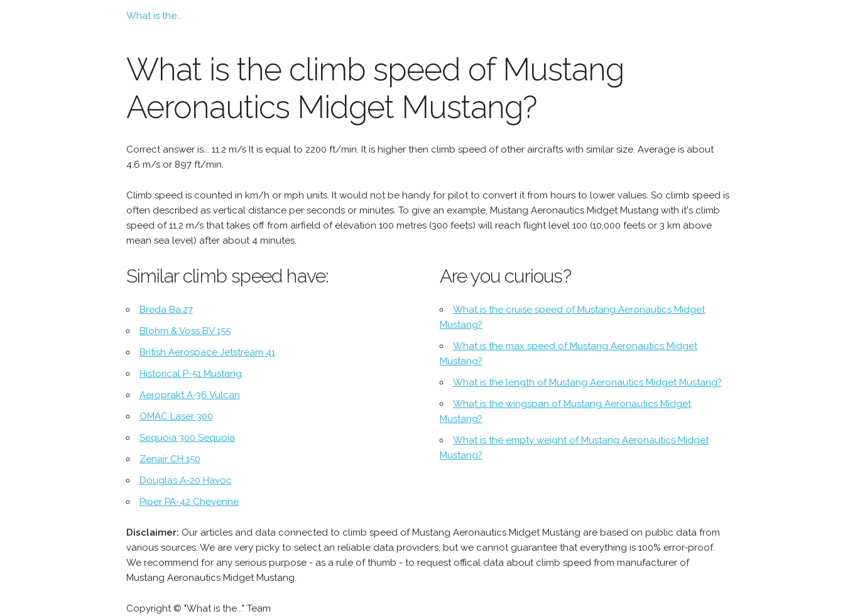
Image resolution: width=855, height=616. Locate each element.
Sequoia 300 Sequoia (187, 438)
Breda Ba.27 (166, 310)
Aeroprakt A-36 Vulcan (190, 395)
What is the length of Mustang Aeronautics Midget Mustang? (587, 382)
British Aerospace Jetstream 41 (207, 352)
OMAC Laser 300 (176, 416)
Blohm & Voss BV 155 (185, 331)
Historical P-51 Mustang (191, 374)
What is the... (154, 16)
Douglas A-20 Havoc (186, 480)
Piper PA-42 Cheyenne (189, 502)
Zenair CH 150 (170, 459)
